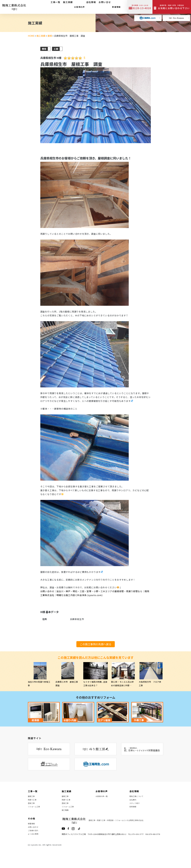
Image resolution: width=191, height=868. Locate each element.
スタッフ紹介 (135, 807)
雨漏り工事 (33, 802)
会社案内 (133, 802)
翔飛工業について (138, 797)
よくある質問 (34, 847)
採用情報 (133, 812)
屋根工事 (32, 797)
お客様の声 (78, 6)
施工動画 (66, 817)
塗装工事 (32, 807)
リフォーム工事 (35, 812)
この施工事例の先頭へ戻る (96, 644)
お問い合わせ (34, 837)
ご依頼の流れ (34, 842)
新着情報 (115, 6)
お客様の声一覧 (103, 797)
